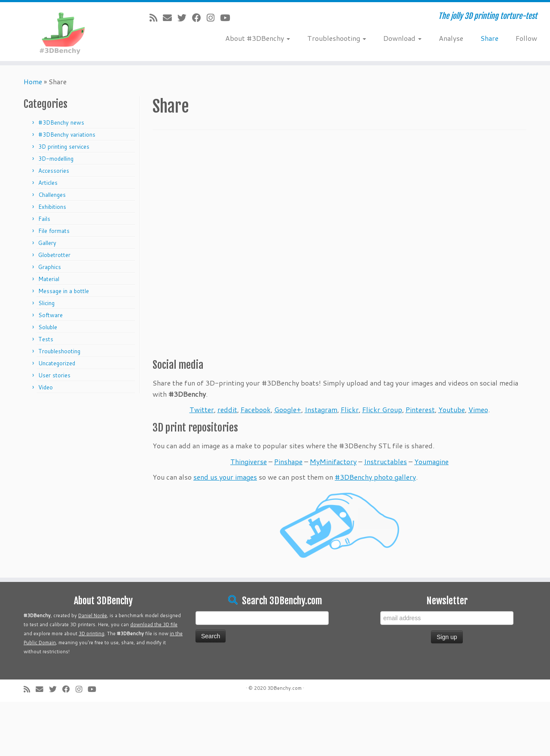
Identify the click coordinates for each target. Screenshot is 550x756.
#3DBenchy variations (67, 135)
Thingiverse (249, 461)
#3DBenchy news (61, 122)
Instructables (385, 461)
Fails (44, 219)
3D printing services (64, 147)
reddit (227, 409)
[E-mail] (170, 18)
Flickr (350, 409)
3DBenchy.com (284, 688)
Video (46, 387)
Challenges (52, 195)
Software (50, 315)
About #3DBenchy (258, 38)
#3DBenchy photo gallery (375, 477)
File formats (54, 231)
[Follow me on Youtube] (228, 18)
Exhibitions (52, 207)
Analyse (451, 38)
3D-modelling (56, 159)
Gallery (47, 243)
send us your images (225, 477)
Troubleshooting (337, 38)
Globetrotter (54, 255)
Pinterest (420, 409)
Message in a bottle (64, 291)
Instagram (321, 409)
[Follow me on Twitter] (185, 18)
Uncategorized (57, 363)
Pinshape (288, 461)
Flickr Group (382, 409)
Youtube (452, 409)
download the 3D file (154, 624)
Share (489, 38)
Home (33, 81)
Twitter (202, 409)
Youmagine (431, 461)
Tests (46, 339)
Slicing (46, 303)
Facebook (256, 409)
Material (49, 279)
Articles (48, 183)
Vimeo (478, 409)
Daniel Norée (93, 615)
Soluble (48, 327)
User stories (54, 375)
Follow (526, 38)
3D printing (92, 634)
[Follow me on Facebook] (199, 18)
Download (402, 38)
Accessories (54, 171)
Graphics (50, 267)
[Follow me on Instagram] (213, 18)
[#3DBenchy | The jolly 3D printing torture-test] (63, 32)
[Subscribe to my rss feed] (156, 18)
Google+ (288, 409)
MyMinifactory (333, 461)
